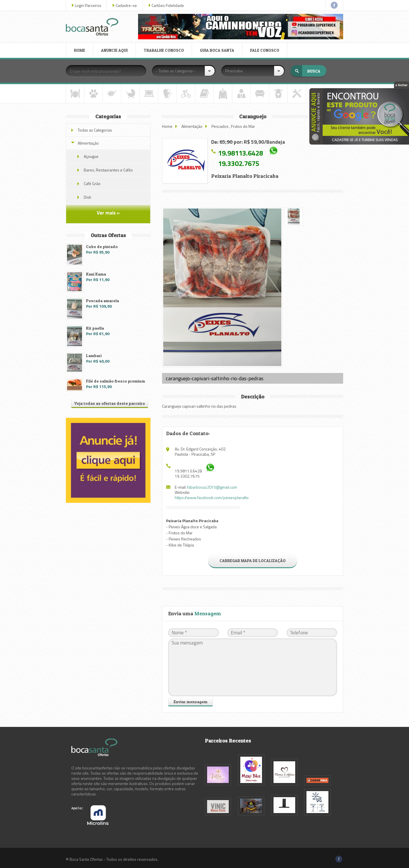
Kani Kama (96, 274)
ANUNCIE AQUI (114, 50)
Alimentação (192, 126)
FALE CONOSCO (265, 50)
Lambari (94, 355)
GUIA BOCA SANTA (217, 50)
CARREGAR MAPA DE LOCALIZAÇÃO (253, 560)
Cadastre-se (126, 5)
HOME (80, 50)
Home (167, 126)
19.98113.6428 (240, 153)
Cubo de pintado (102, 246)
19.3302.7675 (239, 163)
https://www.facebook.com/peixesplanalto (212, 497)
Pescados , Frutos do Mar (233, 126)
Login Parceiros (88, 5)
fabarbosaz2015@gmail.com (212, 487)
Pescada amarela (103, 301)
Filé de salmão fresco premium (116, 381)
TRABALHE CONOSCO (164, 50)
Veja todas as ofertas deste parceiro (110, 403)
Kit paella (95, 328)
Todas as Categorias (95, 130)
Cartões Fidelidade (168, 5)
